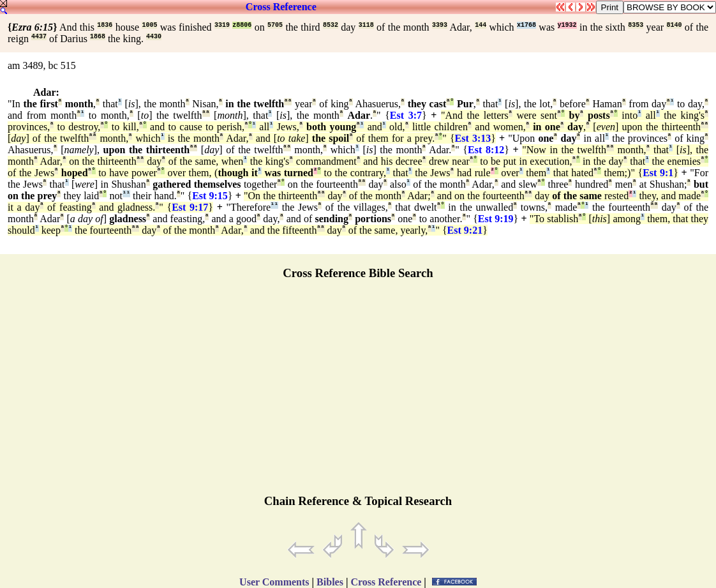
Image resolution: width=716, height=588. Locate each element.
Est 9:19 (496, 219)
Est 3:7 (406, 115)
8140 (674, 25)
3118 (366, 25)
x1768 (526, 25)
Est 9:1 (658, 173)
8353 (636, 25)
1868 (98, 37)
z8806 (242, 25)
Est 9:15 (210, 196)
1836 (105, 25)
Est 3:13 (473, 138)
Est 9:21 (465, 230)
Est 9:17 (190, 207)
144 (481, 25)
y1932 (567, 25)
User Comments (274, 582)
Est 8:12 (486, 150)
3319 (222, 25)
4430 (154, 37)
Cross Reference (281, 7)
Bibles (330, 582)
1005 (149, 25)
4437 (39, 37)
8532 (331, 25)
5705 (275, 25)
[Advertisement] (358, 393)
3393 (440, 25)
